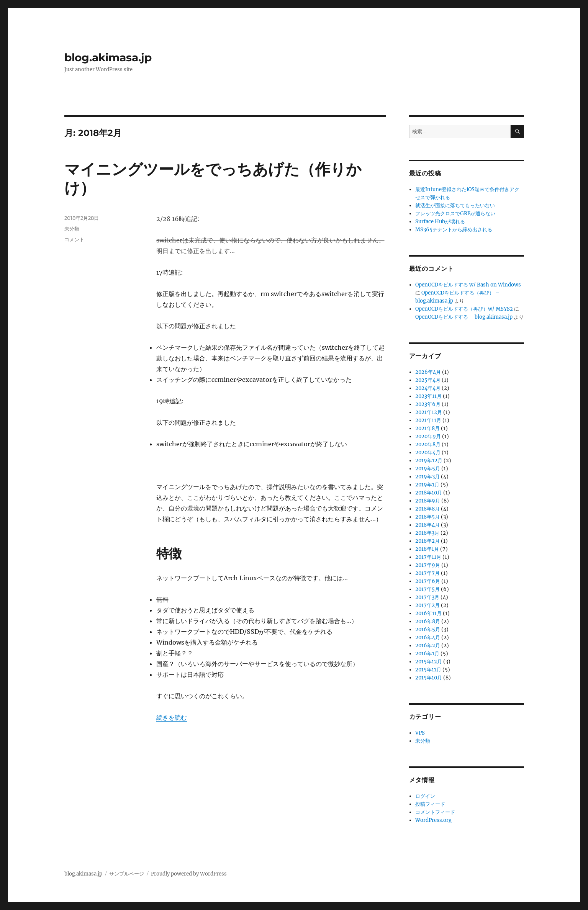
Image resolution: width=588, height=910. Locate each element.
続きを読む (172, 717)
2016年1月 (427, 654)
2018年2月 (427, 541)
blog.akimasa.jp (108, 57)
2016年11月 (428, 613)
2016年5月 (428, 629)
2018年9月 (428, 501)
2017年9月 (428, 565)
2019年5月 (428, 469)
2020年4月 (428, 453)
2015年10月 (429, 678)
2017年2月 (427, 605)
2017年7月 (427, 573)
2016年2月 (428, 646)
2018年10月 (429, 493)
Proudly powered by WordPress (189, 874)
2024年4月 (428, 388)
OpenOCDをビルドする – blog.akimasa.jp (464, 317)
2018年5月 (427, 517)
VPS (420, 733)
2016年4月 (428, 637)
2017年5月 (427, 589)
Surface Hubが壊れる (440, 222)
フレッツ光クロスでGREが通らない (455, 214)
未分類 (72, 229)
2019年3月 (427, 477)
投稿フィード (430, 804)
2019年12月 (429, 461)
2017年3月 (427, 597)
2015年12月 (429, 662)
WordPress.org (433, 820)
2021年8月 (427, 428)
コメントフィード (435, 812)
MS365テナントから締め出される (454, 230)
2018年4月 (427, 525)
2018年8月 (427, 509)
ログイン (425, 796)
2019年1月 (427, 485)
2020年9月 (428, 436)
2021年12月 (429, 412)
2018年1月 (427, 549)
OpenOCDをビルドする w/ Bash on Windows (468, 285)
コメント (74, 239)
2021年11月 (428, 420)
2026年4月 (428, 372)
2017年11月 (428, 557)
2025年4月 (428, 380)
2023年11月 (428, 396)
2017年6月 (428, 581)
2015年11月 (428, 670)
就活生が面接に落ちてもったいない (455, 205)
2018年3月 (427, 533)
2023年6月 (428, 404)
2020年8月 (428, 444)
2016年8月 (428, 621)
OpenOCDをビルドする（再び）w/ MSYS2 (464, 309)
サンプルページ (127, 874)
